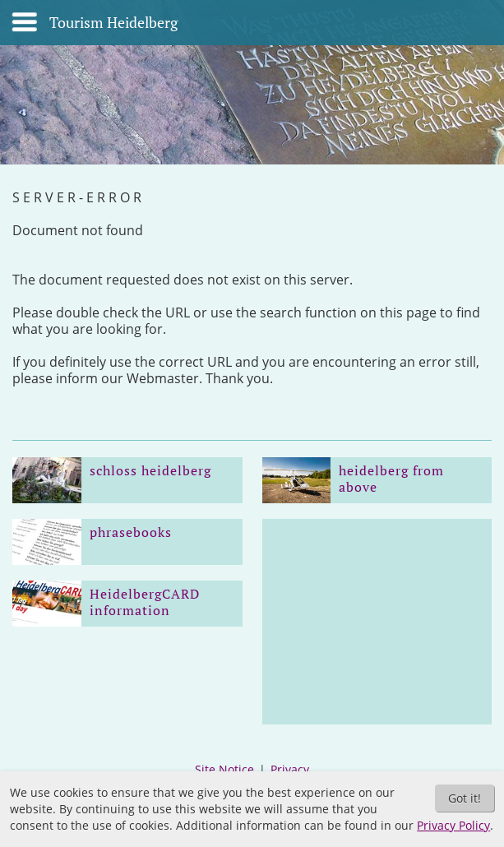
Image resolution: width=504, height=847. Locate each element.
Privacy (290, 769)
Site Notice (224, 769)
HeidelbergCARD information (145, 602)
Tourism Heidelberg (113, 23)
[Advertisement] (377, 622)
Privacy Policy (453, 825)
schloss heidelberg (150, 470)
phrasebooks (131, 532)
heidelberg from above (391, 479)
